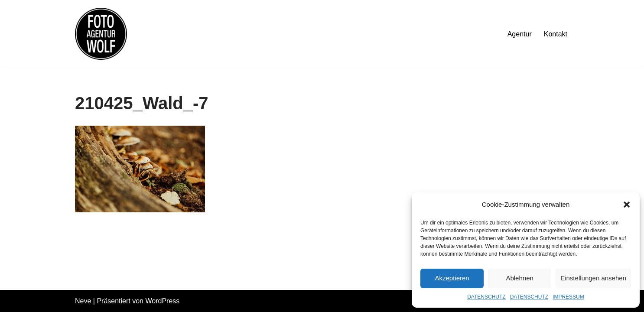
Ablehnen (519, 278)
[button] (627, 205)
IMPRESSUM (568, 297)
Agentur (520, 34)
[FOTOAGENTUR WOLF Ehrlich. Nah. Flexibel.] (101, 34)
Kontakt (556, 34)
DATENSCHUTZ (486, 297)
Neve (83, 301)
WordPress (162, 301)
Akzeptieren (452, 278)
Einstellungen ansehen (593, 278)
